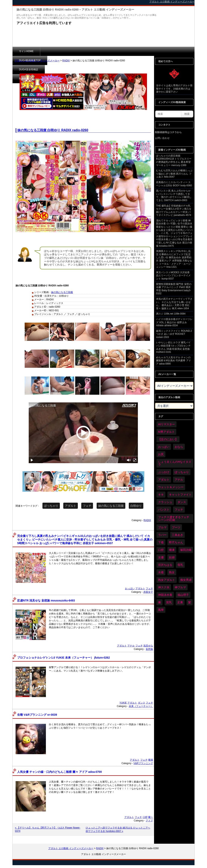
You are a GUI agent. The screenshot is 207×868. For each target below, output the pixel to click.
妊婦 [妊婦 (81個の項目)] (172, 557)
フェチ (87, 506)
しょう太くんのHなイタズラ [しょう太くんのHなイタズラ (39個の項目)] (175, 463)
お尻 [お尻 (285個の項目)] (161, 454)
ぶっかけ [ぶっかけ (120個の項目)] (164, 472)
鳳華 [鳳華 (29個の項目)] (161, 610)
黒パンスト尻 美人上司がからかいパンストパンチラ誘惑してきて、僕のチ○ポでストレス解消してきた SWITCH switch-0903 (174, 196)
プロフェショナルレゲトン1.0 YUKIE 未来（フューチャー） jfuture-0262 (63, 658)
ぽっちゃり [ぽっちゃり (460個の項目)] (182, 472)
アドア (149, 821)
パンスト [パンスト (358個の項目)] (164, 510)
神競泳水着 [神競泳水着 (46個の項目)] (165, 595)
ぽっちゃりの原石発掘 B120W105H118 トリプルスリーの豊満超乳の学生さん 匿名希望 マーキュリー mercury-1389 (174, 160)
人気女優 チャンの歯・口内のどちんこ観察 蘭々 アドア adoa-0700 (59, 772)
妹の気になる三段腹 (62, 292)
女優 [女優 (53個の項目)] (161, 557)
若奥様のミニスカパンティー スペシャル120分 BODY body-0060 (174, 184)
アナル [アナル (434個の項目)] (179, 480)
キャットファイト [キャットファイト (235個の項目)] (180, 495)
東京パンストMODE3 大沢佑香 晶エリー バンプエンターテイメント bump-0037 (173, 276)
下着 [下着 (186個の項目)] (161, 542)
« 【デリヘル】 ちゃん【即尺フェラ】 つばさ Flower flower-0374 (48, 829)
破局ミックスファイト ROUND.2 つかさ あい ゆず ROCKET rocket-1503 (174, 334)
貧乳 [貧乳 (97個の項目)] (169, 602)
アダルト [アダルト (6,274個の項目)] (164, 480)
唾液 (151, 760)
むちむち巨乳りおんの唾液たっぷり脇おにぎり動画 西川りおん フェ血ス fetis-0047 (174, 174)
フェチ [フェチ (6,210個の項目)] (179, 510)
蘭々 (151, 817)
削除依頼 (119, 51)
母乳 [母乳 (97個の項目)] (180, 565)
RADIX (66, 61)
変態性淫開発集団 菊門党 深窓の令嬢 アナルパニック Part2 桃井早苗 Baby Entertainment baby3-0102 (174, 289)
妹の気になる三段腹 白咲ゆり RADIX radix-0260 (53, 130)
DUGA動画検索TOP (58, 51)
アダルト (71, 506)
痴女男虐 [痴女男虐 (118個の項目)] (186, 580)
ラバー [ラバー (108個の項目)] (162, 535)
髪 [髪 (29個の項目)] (190, 602)
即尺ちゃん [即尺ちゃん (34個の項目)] (176, 542)
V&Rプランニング (143, 763)
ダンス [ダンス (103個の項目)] (182, 502)
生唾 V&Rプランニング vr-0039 (37, 715)
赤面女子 (148, 592)
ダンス (142, 703)
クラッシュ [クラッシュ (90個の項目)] (165, 502)
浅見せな (148, 646)
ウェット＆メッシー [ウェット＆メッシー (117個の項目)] (171, 487)
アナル (131, 646)
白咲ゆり (136, 506)
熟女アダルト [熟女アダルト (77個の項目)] (167, 580)
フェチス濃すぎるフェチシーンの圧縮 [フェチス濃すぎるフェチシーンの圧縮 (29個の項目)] (174, 518)
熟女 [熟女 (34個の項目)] (172, 572)
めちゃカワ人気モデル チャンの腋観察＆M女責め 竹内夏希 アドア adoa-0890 (174, 361)
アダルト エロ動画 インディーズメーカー (37, 61)
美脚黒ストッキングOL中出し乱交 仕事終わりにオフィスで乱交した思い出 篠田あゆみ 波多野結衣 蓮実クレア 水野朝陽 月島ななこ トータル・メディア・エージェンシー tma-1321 (174, 259)
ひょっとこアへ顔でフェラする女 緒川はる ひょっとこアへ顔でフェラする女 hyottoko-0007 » (118, 829)
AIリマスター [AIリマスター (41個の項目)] (166, 424)
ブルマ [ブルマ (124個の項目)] (162, 527)
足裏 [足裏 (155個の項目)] (180, 602)
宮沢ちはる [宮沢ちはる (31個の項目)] (165, 565)
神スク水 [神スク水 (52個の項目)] (164, 587)
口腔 (145, 817)
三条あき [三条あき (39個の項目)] (177, 535)
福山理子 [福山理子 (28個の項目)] (183, 595)
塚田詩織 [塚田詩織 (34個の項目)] (186, 550)
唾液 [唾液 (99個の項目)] (172, 550)
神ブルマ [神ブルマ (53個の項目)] (180, 587)
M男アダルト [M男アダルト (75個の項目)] (166, 432)
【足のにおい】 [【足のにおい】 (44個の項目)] (168, 439)
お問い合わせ (162, 138)
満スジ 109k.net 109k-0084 (171, 314)
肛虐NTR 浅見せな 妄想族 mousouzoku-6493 (46, 601)
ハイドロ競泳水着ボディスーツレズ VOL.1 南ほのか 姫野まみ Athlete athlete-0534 (174, 322)
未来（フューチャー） (141, 706)
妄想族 (149, 649)
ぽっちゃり (51, 506)
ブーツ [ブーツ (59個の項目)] (176, 527)
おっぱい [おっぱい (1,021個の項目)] (164, 447)
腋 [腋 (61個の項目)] (159, 602)
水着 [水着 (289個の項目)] (161, 572)
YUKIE (123, 703)
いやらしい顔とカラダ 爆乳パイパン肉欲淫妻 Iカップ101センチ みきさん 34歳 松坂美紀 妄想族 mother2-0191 (173, 347)
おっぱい (130, 589)
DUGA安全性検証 (91, 51)
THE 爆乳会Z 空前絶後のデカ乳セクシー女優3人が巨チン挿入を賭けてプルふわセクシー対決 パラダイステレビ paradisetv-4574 (174, 211)
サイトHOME (26, 51)
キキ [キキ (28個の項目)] (161, 495)
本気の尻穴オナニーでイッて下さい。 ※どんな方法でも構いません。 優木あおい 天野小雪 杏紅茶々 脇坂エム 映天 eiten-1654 (174, 304)
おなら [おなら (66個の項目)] (179, 447)
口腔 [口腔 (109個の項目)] (161, 550)
